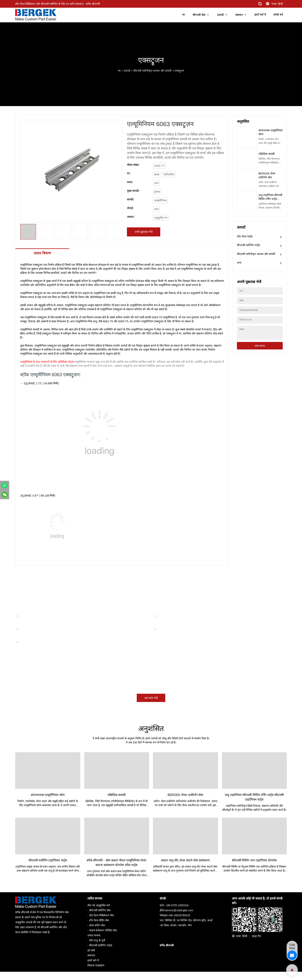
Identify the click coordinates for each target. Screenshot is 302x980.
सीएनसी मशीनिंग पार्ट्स (248, 245)
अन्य (239, 263)
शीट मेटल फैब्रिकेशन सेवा (102, 916)
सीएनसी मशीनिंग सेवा (100, 910)
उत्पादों (220, 15)
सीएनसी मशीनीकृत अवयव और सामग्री (152, 71)
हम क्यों (91, 951)
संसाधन (239, 15)
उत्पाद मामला (94, 936)
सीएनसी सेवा (199, 15)
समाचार (91, 956)
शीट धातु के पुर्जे (97, 941)
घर (184, 15)
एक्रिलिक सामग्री (267, 154)
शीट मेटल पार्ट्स (245, 236)
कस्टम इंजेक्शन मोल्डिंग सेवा (103, 931)
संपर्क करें (278, 15)
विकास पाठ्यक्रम (96, 966)
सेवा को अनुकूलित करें (99, 905)
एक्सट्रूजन (179, 71)
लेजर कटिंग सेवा (97, 926)
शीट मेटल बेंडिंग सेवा (99, 921)
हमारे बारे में (260, 15)
